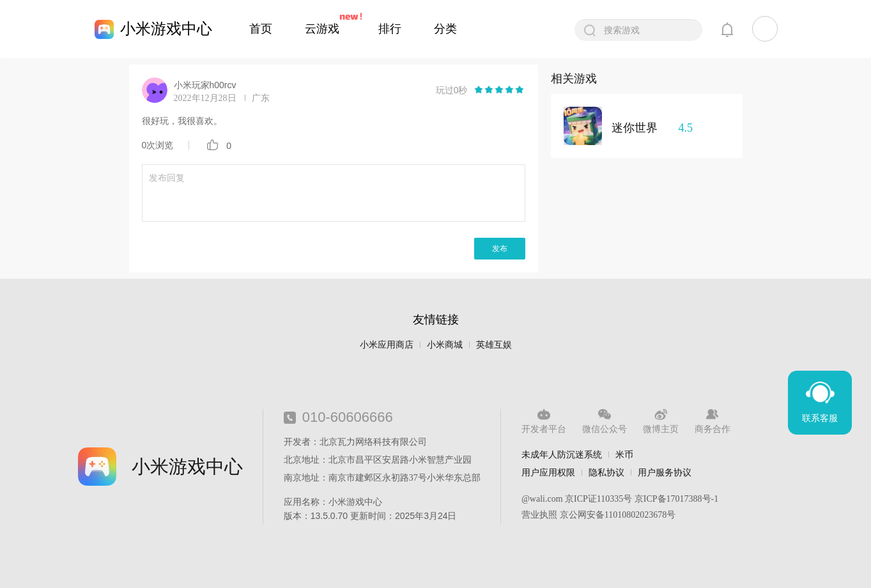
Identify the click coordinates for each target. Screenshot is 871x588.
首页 (261, 29)
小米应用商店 (387, 345)
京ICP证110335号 (598, 499)
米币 (624, 454)
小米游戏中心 (166, 28)
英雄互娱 (494, 345)
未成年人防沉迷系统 (562, 454)
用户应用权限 (548, 472)
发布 (500, 249)
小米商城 (445, 345)
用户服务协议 (665, 472)
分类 (445, 29)
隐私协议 (606, 472)
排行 (390, 29)
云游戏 (322, 29)
